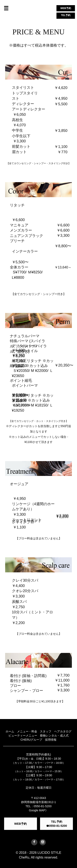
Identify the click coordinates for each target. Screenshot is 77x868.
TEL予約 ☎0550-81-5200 (57, 824)
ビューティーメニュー (23, 736)
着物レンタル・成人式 (54, 736)
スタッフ (46, 731)
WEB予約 (66, 8)
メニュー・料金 (27, 731)
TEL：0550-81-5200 (38, 806)
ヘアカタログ (63, 731)
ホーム (10, 731)
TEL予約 (66, 15)
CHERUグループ (31, 740)
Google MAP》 (38, 810)
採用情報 (51, 740)
